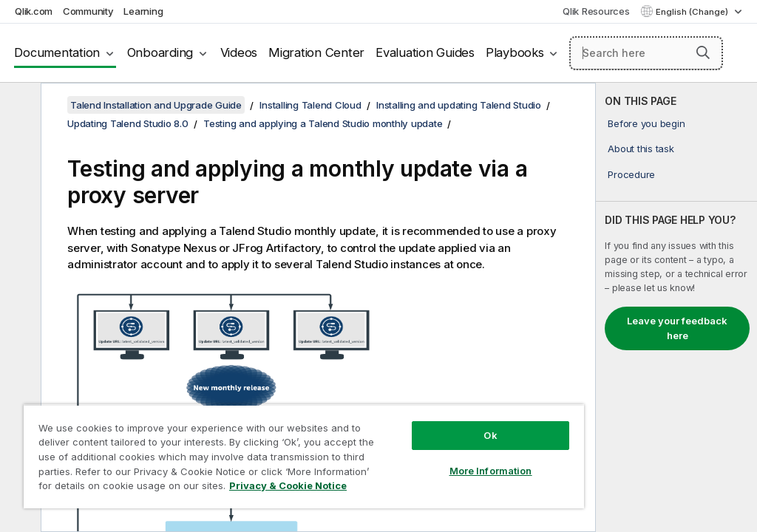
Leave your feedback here (677, 328)
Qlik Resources (596, 11)
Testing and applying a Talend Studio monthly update (323, 123)
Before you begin (646, 123)
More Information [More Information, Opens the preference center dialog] (491, 471)
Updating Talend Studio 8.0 (128, 123)
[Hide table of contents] (18, 106)
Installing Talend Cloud (310, 105)
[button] (703, 52)
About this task (641, 149)
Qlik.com (34, 11)
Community (88, 11)
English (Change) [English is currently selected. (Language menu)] (693, 12)
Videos (239, 52)
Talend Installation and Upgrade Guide (156, 105)
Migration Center (316, 52)
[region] (304, 456)
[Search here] (646, 53)
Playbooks (515, 52)
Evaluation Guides (425, 52)
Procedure (631, 174)
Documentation (57, 52)
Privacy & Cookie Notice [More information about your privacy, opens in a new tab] (288, 485)
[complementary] (676, 307)
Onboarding (160, 52)
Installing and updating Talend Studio (459, 105)
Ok (490, 435)
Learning (143, 11)
